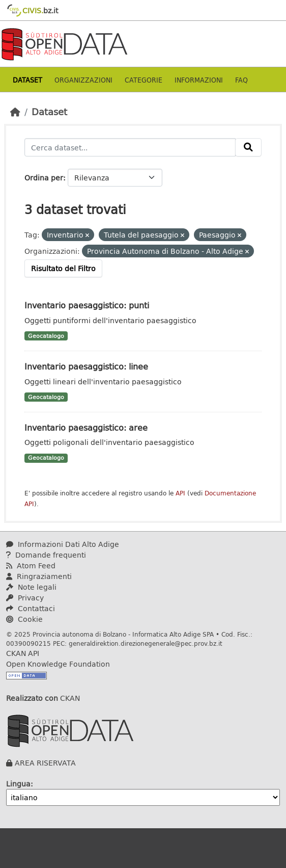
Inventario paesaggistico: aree (86, 427)
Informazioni (199, 80)
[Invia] (248, 147)
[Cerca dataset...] (130, 147)
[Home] (15, 112)
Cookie (24, 619)
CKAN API (23, 653)
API (180, 493)
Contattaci (31, 608)
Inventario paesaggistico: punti (87, 305)
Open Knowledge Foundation (58, 664)
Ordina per (44, 178)
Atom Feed (31, 565)
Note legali (31, 587)
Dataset (27, 80)
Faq (241, 80)
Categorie (144, 80)
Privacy (25, 598)
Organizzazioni (83, 80)
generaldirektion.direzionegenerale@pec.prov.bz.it (146, 643)
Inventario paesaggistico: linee (86, 366)
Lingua (18, 784)
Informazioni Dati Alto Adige (63, 544)
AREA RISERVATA (45, 763)
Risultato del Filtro (63, 268)
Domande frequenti (46, 555)
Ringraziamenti (39, 576)
